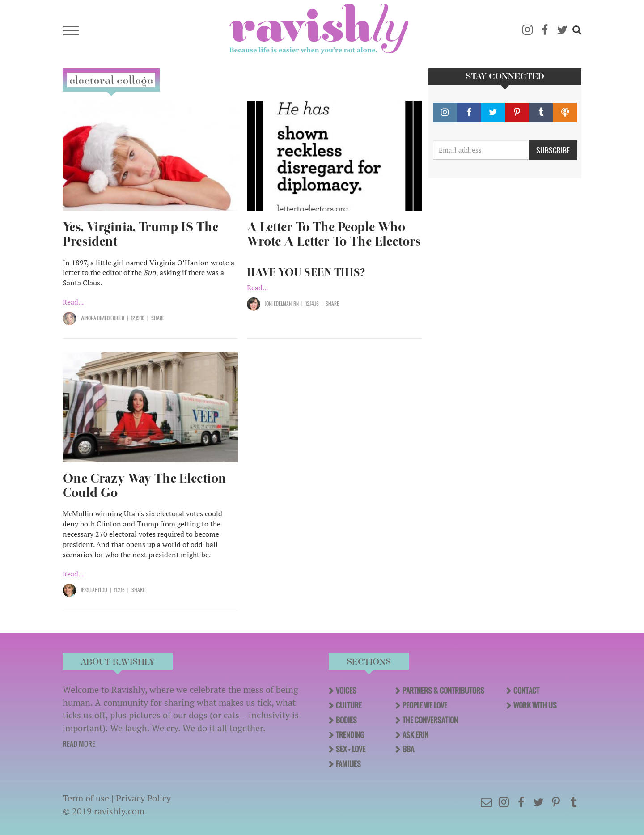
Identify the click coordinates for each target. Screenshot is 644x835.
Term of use (86, 798)
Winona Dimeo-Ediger (102, 318)
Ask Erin (415, 735)
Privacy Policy (143, 798)
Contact (526, 691)
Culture (349, 705)
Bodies (346, 720)
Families (348, 764)
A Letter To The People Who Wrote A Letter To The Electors (334, 234)
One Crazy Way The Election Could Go (144, 485)
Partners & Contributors (443, 691)
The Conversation (430, 720)
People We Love (425, 705)
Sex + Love (351, 749)
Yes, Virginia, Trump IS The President (140, 234)
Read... (73, 302)
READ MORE (79, 744)
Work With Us (535, 705)
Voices (346, 691)
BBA (408, 749)
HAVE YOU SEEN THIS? (306, 272)
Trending (350, 735)
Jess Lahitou (94, 590)
